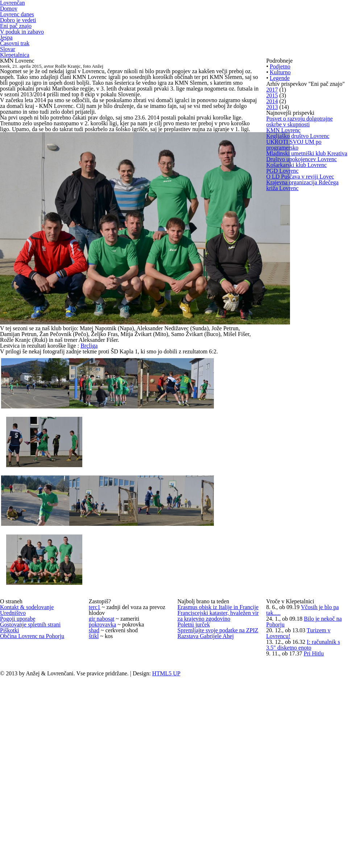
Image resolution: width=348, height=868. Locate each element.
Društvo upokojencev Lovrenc (304, 356)
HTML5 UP (177, 864)
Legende (281, 139)
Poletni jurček (195, 786)
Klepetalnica (16, 86)
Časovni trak (16, 70)
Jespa (7, 61)
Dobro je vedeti (20, 37)
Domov (9, 21)
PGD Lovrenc (283, 386)
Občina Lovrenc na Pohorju (35, 794)
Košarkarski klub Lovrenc (298, 371)
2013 (273, 211)
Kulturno (281, 125)
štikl (93, 793)
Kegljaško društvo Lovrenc (300, 282)
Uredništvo (14, 734)
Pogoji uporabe (20, 749)
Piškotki (9, 779)
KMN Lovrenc (284, 268)
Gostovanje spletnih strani (34, 764)
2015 (273, 181)
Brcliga (93, 434)
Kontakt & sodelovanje (29, 720)
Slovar (8, 77)
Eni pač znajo (17, 45)
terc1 (96, 720)
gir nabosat (103, 749)
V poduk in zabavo (23, 53)
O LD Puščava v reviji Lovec (301, 401)
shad (95, 779)
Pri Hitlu (316, 837)
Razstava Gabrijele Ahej (208, 830)
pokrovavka (103, 764)
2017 (273, 167)
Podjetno (281, 110)
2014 (273, 196)
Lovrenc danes (19, 29)
